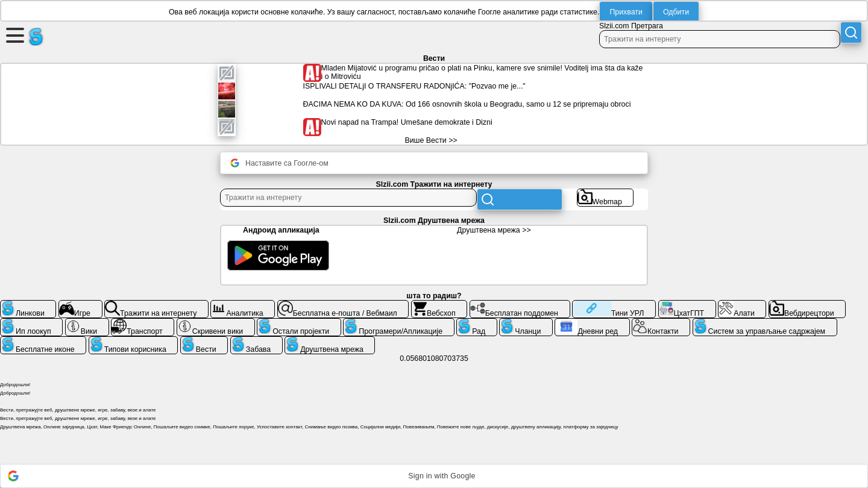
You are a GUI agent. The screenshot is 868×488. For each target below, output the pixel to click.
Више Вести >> (431, 140)
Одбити (676, 12)
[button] (434, 476)
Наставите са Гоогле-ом (279, 163)
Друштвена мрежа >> (494, 230)
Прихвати (626, 12)
